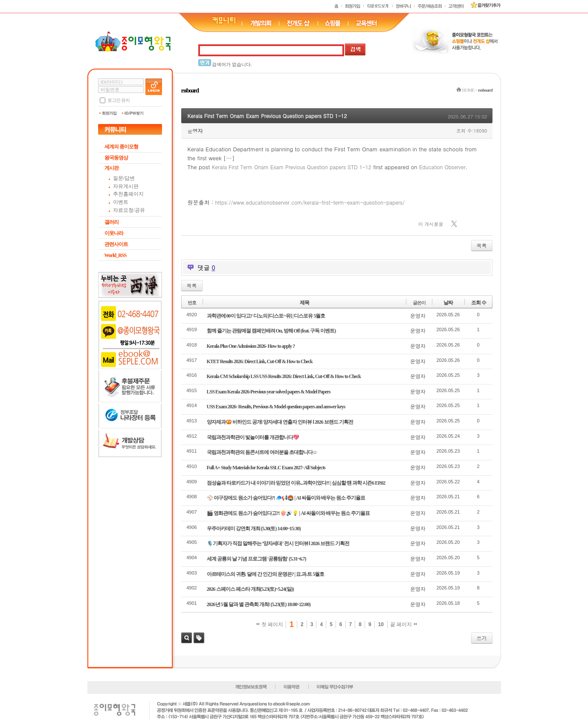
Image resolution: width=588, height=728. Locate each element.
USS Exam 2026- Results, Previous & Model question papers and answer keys (276, 407)
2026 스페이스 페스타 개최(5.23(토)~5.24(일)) (250, 589)
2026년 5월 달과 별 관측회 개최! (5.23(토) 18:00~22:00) (259, 604)
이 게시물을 (431, 224)
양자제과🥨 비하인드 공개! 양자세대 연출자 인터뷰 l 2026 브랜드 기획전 (280, 422)
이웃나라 (114, 233)
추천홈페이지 (128, 194)
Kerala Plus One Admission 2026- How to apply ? (251, 346)
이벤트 (121, 202)
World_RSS (116, 255)
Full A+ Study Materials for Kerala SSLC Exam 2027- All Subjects (266, 468)
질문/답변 (124, 178)
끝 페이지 (404, 624)
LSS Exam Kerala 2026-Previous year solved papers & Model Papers (269, 392)
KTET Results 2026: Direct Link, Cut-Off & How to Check (260, 361)
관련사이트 (116, 244)
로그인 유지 (119, 100)
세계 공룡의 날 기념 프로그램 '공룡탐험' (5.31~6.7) (256, 559)
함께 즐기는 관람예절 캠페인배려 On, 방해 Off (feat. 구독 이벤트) (271, 331)
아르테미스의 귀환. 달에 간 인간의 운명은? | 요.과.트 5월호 (266, 574)
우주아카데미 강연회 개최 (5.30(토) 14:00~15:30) (254, 529)
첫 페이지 (270, 624)
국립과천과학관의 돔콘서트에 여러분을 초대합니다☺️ (262, 452)
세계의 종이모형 (121, 147)
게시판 (112, 168)
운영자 (195, 131)
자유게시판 (126, 186)
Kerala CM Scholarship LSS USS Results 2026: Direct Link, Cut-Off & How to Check (284, 376)
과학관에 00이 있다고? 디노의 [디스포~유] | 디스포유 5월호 (266, 316)
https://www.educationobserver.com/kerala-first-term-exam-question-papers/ (310, 202)
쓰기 (482, 638)
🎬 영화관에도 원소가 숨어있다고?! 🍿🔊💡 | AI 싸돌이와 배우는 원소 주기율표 (288, 513)
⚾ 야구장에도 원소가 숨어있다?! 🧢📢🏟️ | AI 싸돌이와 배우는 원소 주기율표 (286, 498)
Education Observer (442, 167)
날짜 (448, 303)
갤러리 (112, 222)
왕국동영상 (116, 158)
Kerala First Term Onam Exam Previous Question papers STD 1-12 (267, 116)
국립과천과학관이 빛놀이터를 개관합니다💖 (253, 437)
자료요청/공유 (129, 210)
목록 (482, 245)
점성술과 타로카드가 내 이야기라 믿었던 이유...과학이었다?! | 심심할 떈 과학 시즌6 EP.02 (296, 483)
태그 (199, 638)
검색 (187, 638)
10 (381, 624)
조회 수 (479, 303)
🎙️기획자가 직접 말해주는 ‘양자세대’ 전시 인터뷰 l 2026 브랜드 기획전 (278, 543)
